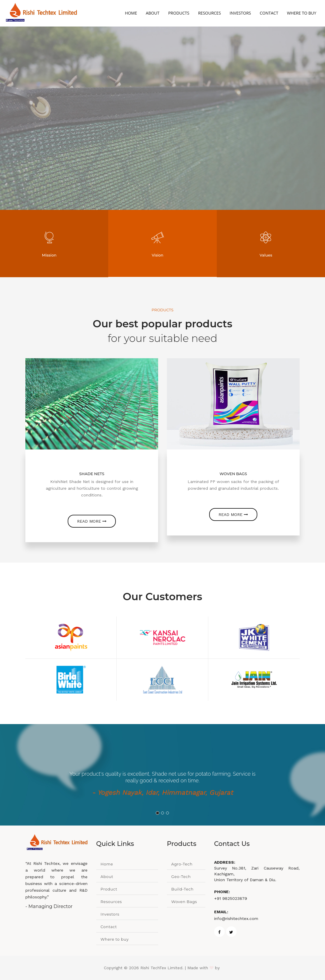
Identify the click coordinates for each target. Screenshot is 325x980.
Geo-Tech (181, 877)
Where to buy (115, 939)
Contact (269, 13)
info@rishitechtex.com (236, 918)
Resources (209, 13)
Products (179, 13)
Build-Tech (182, 889)
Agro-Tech (182, 864)
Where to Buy (302, 13)
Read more (92, 521)
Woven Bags (184, 902)
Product (109, 889)
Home (131, 13)
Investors (240, 13)
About (153, 13)
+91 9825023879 (231, 898)
